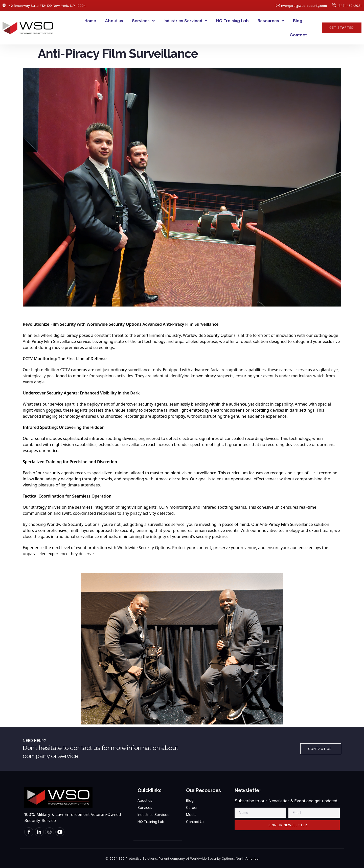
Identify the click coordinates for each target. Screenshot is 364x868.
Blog (298, 21)
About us (114, 21)
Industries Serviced (185, 21)
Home (90, 21)
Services (143, 21)
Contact (298, 35)
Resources (271, 21)
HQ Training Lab (232, 21)
